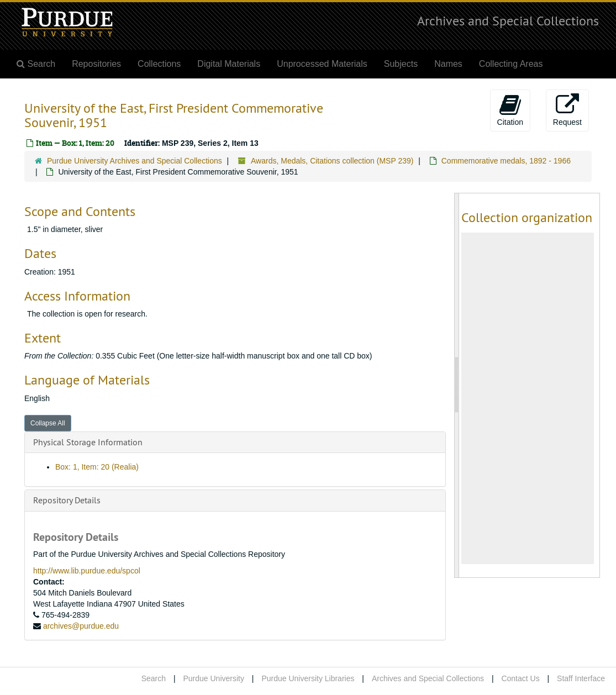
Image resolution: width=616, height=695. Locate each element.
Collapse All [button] (48, 423)
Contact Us (520, 678)
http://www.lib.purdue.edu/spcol (87, 571)
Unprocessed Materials (322, 64)
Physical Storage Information (88, 442)
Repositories (96, 64)
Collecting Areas (511, 64)
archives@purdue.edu (81, 626)
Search (154, 678)
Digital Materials (229, 64)
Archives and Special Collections (508, 20)
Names (448, 64)
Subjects (401, 64)
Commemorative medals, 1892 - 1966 (506, 161)
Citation (510, 110)
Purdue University (214, 678)
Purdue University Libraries (308, 678)
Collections (159, 64)
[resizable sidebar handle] (457, 385)
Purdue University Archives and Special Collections (135, 161)
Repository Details (67, 500)
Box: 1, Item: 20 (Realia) (97, 467)
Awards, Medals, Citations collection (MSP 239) (332, 161)
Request (567, 110)
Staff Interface (581, 678)
